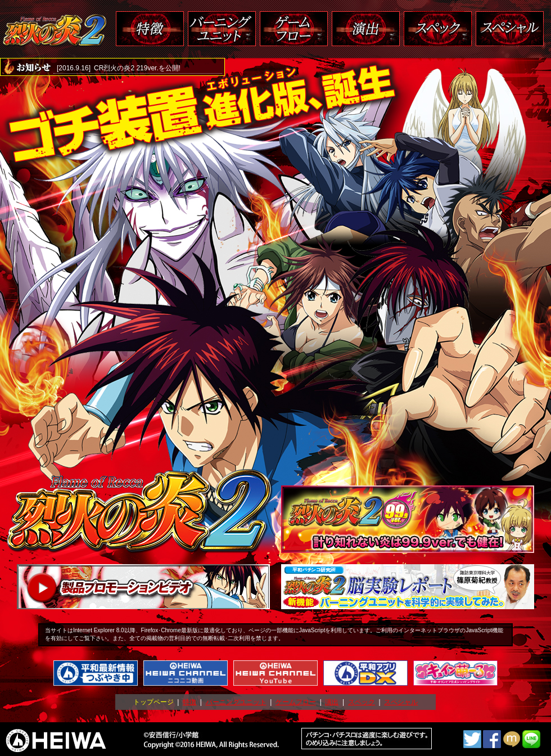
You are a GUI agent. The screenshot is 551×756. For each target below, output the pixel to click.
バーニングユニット (236, 702)
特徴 (189, 702)
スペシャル (401, 702)
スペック (362, 702)
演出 (332, 702)
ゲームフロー (296, 702)
